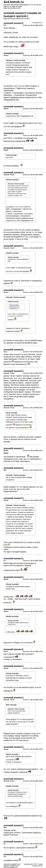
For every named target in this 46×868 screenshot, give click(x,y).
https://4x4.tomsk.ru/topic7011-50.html (16, 19)
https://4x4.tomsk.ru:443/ (12, 8)
